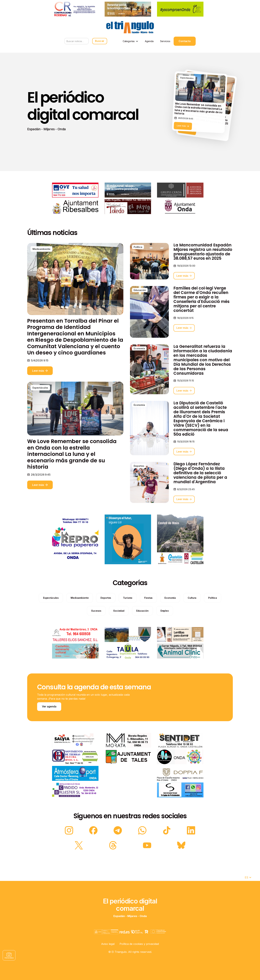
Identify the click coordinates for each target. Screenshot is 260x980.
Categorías (129, 41)
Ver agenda (49, 706)
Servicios (165, 41)
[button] (130, 41)
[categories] (51, 613)
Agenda (149, 41)
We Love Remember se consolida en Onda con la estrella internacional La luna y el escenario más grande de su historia (72, 470)
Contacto (185, 41)
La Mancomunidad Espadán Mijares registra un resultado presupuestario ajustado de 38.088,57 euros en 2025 (203, 267)
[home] (130, 27)
